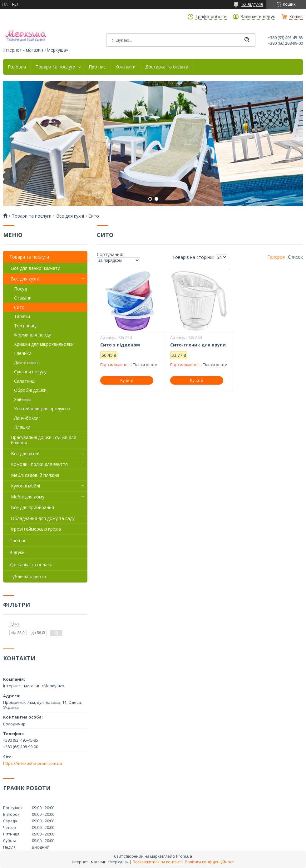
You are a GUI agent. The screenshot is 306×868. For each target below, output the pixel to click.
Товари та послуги (55, 67)
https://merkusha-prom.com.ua (33, 763)
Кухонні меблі (25, 486)
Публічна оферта (28, 576)
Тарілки (22, 316)
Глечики (23, 353)
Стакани (23, 298)
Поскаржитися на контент (157, 862)
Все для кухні (70, 216)
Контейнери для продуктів (42, 409)
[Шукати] (247, 40)
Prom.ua (184, 856)
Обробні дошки (30, 390)
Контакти (125, 67)
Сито (19, 307)
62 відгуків (252, 4)
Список (295, 257)
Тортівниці (25, 326)
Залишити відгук (258, 17)
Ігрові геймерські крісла (36, 529)
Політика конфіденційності (210, 862)
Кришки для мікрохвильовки (44, 344)
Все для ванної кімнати (36, 268)
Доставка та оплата (167, 67)
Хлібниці (23, 399)
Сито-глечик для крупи (198, 345)
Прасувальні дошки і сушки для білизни (44, 440)
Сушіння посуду (30, 372)
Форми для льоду (32, 335)
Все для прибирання (32, 507)
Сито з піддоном (120, 345)
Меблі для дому (28, 497)
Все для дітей (25, 454)
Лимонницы (26, 363)
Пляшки (22, 427)
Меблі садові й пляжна (35, 475)
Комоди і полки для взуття (39, 464)
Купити (127, 380)
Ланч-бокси (26, 418)
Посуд (20, 289)
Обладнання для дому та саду (43, 518)
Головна (17, 67)
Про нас (97, 67)
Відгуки (17, 552)
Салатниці (25, 381)
